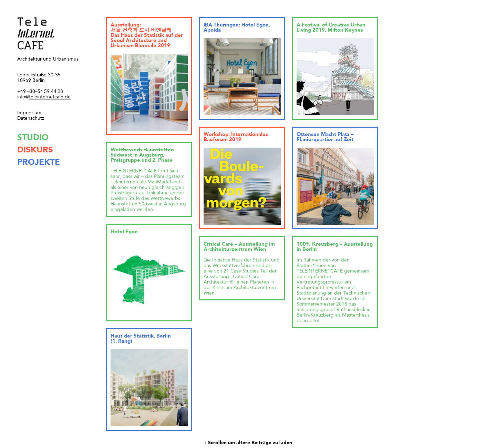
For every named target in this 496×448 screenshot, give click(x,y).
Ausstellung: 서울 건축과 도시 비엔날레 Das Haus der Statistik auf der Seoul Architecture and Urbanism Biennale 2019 (147, 36)
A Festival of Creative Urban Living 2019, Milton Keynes (331, 28)
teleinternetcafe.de (44, 97)
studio (33, 138)
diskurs (35, 150)
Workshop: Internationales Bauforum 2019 (236, 137)
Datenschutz (31, 118)
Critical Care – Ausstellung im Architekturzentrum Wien (239, 247)
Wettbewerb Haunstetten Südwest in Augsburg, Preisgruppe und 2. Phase (142, 155)
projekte (39, 163)
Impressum (29, 113)
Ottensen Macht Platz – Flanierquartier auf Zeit (325, 137)
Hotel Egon (124, 232)
